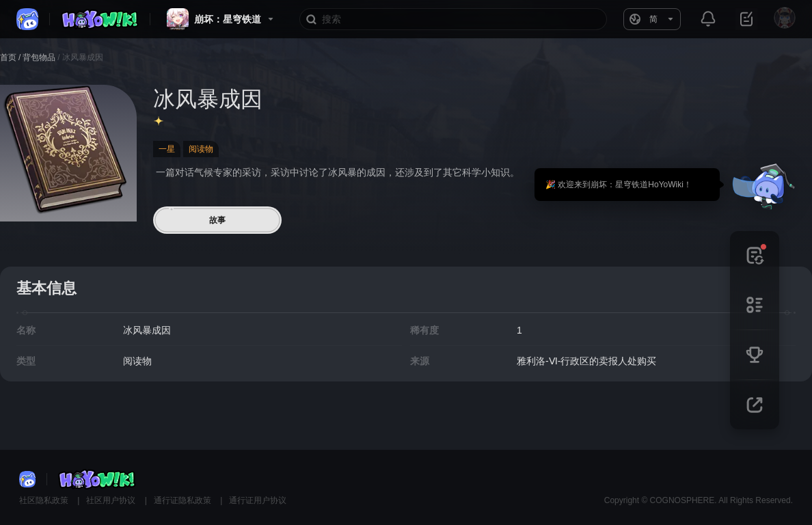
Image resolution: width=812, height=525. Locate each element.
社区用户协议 (112, 500)
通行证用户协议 (258, 500)
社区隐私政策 (45, 500)
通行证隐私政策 (184, 500)
